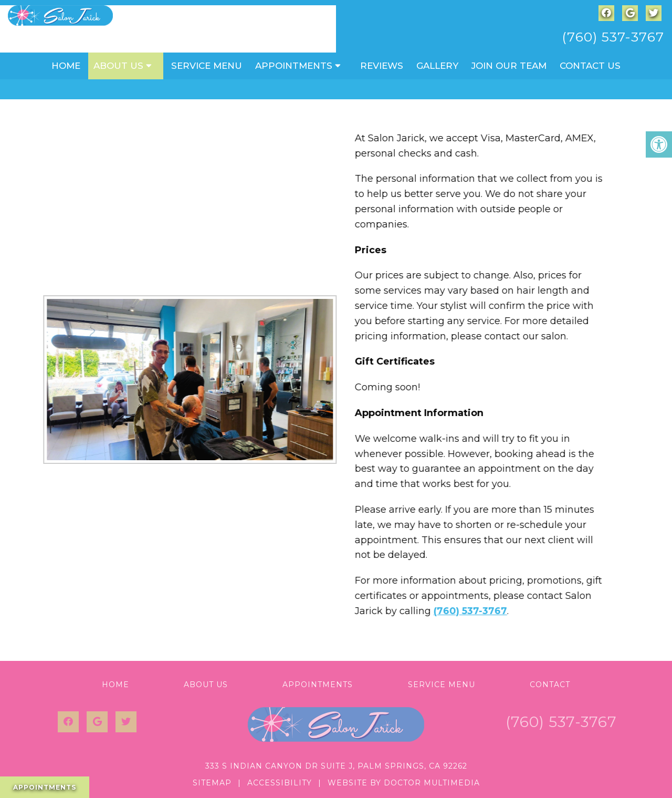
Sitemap (212, 783)
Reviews (382, 66)
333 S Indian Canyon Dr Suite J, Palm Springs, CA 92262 (336, 766)
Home (66, 66)
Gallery (437, 66)
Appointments (294, 66)
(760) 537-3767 (613, 37)
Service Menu (207, 66)
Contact (550, 685)
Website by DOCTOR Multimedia (404, 783)
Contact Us (590, 66)
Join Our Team (509, 66)
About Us (118, 66)
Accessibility (280, 783)
